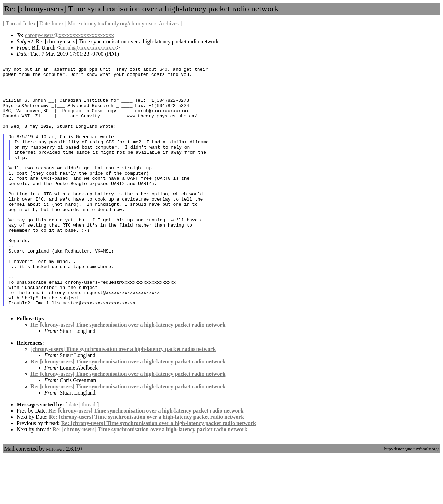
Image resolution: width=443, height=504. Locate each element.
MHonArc (55, 497)
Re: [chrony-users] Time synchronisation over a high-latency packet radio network (128, 373)
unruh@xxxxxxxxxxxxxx (88, 48)
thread (89, 452)
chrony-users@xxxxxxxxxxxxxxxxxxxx (69, 35)
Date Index (52, 23)
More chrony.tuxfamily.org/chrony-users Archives (123, 23)
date (73, 452)
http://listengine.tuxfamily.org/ (411, 497)
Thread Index (21, 23)
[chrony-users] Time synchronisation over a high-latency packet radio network (123, 397)
